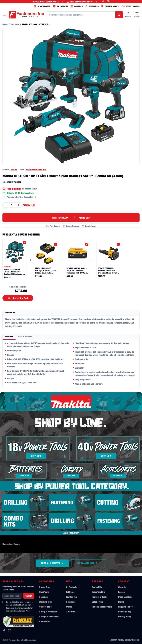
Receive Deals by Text (102, 607)
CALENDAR (76, 6)
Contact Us (97, 587)
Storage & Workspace (49, 617)
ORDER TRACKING (130, 6)
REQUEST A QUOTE (110, 6)
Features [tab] (9, 337)
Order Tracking (99, 592)
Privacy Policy (25, 611)
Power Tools (45, 587)
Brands (69, 607)
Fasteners (44, 597)
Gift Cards (70, 612)
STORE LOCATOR (42, 6)
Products (15, 24)
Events (121, 602)
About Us (122, 587)
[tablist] (71, 337)
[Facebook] (4, 631)
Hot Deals (70, 592)
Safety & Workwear (48, 612)
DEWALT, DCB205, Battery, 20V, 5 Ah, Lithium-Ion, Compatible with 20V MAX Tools (77, 271)
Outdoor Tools (45, 607)
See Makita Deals (89, 563)
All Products (71, 587)
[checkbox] (24, 243)
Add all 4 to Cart (18, 298)
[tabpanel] (71, 364)
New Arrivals (71, 597)
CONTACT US (92, 6)
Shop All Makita (52, 563)
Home (5, 24)
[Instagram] (10, 631)
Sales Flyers (98, 602)
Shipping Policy (125, 607)
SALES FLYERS (60, 6)
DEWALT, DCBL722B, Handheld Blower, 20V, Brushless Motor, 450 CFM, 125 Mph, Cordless (108, 271)
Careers (122, 592)
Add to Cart (71, 218)
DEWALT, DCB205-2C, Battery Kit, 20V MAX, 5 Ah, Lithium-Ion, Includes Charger (46, 271)
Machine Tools (46, 602)
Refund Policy (124, 612)
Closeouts (70, 602)
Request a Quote (99, 597)
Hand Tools (44, 592)
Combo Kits (45, 621)
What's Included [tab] (25, 337)
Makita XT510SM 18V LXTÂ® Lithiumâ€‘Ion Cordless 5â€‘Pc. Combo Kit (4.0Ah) (15, 272)
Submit (29, 596)
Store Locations (125, 597)
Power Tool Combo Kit (36, 170)
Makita (14, 170)
